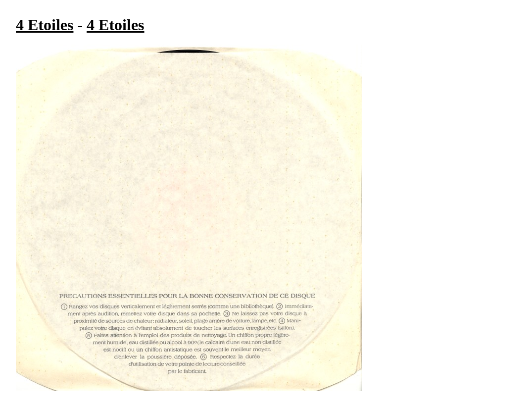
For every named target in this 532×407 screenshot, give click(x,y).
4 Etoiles (45, 25)
